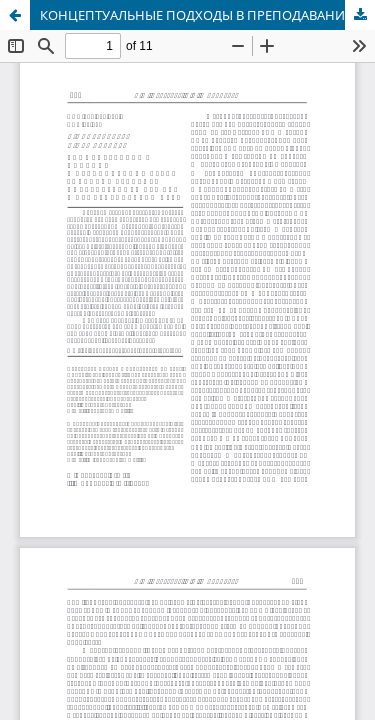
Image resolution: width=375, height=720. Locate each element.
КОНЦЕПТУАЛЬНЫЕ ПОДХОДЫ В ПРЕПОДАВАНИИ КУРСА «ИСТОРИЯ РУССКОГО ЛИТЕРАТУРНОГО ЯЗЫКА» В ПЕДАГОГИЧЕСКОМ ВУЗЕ (207, 15)
